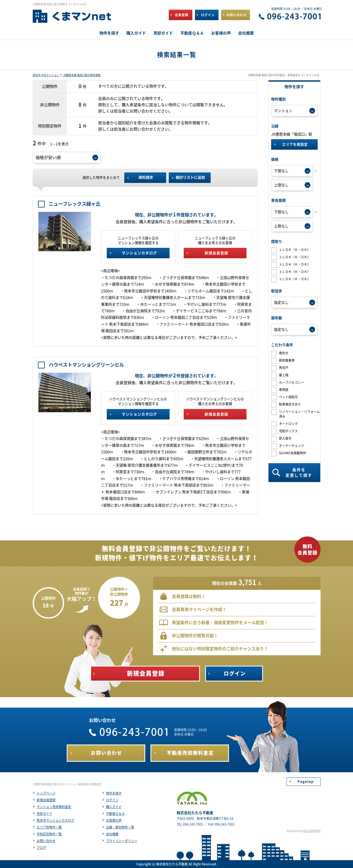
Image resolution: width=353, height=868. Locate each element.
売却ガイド (44, 814)
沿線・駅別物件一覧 (120, 827)
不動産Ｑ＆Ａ (115, 814)
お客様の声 (114, 820)
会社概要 (112, 834)
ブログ (41, 848)
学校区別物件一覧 (49, 834)
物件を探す (114, 793)
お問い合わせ (46, 841)
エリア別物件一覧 (49, 827)
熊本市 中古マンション (46, 75)
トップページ (46, 793)
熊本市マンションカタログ (55, 820)
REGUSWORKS (312, 831)
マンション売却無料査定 (54, 807)
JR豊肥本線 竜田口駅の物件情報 (82, 75)
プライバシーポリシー (122, 841)
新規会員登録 (46, 800)
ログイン (112, 800)
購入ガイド (114, 807)
